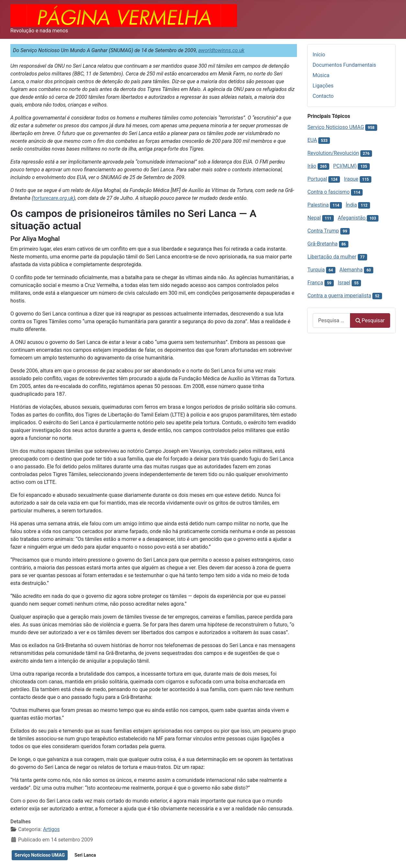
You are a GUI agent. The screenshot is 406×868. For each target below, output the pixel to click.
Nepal (314, 218)
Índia (351, 205)
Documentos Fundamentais (344, 65)
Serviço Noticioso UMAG (40, 855)
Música (321, 75)
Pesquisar (370, 320)
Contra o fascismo (329, 192)
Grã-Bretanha (323, 244)
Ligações (323, 86)
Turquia (316, 270)
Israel (344, 283)
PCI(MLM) (345, 166)
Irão (312, 166)
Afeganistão (352, 218)
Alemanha (351, 270)
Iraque (351, 179)
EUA (312, 140)
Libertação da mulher (332, 257)
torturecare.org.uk (53, 198)
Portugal (317, 179)
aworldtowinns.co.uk (221, 50)
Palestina (318, 205)
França (315, 283)
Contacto (323, 96)
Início (319, 55)
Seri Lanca (85, 855)
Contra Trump (323, 231)
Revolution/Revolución (333, 153)
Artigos (51, 829)
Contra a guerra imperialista (339, 296)
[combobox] (332, 320)
